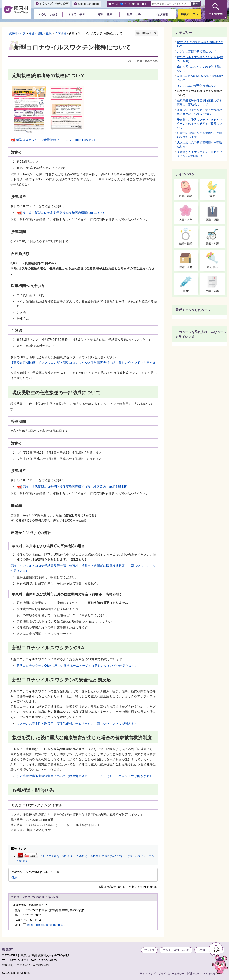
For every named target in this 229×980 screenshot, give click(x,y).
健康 (49, 33)
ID (146, 4)
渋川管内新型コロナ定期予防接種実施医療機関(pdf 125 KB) (61, 213)
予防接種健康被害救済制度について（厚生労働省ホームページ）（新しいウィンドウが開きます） (85, 776)
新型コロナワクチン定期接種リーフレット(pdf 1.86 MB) (53, 140)
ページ (127, 4)
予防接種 (61, 33)
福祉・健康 (105, 14)
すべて (115, 4)
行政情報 (162, 14)
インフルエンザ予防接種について (198, 86)
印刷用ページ (148, 33)
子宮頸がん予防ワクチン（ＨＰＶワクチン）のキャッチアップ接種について (200, 123)
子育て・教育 (77, 14)
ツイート (14, 65)
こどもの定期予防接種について (197, 51)
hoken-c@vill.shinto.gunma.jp (46, 925)
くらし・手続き (48, 14)
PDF (138, 4)
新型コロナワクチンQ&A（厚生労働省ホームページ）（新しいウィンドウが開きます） (77, 666)
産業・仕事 (134, 14)
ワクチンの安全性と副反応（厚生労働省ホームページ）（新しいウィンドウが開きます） (78, 723)
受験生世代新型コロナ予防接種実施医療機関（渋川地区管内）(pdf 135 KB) (72, 487)
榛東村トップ (17, 33)
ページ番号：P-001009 (143, 61)
